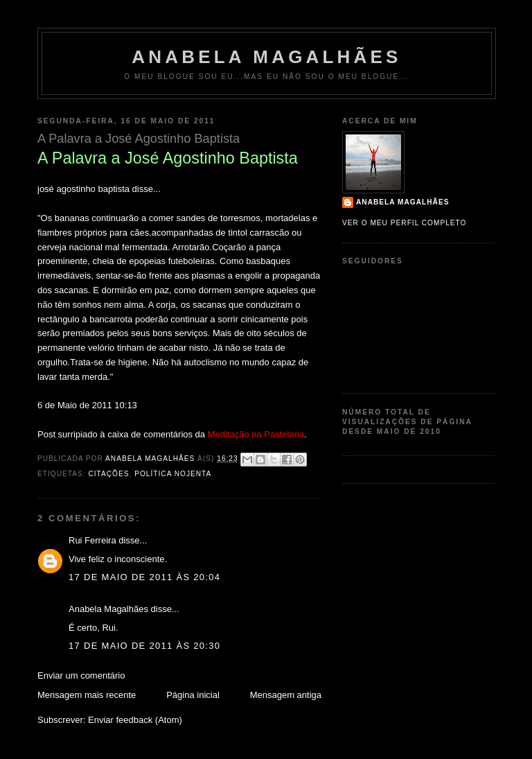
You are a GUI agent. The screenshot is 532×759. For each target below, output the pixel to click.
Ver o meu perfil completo (405, 223)
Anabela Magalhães (266, 57)
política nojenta (173, 474)
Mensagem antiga (286, 695)
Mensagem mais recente (87, 695)
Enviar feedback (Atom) (135, 720)
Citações (108, 474)
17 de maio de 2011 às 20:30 (144, 646)
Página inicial (193, 695)
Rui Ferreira (92, 540)
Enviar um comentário (81, 675)
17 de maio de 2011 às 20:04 (144, 577)
